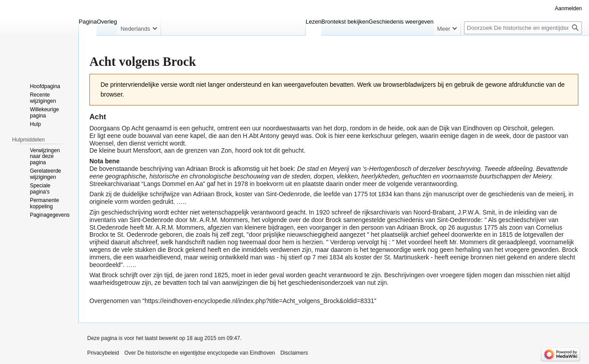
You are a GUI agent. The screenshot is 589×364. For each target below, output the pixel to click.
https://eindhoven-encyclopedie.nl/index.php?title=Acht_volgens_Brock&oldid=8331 (259, 301)
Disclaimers (294, 353)
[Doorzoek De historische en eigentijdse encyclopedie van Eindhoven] (523, 28)
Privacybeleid (103, 353)
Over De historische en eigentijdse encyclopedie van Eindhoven (200, 353)
